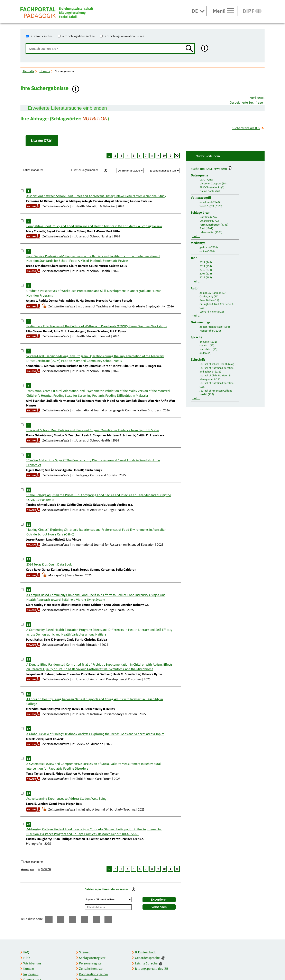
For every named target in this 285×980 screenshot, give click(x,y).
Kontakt (29, 969)
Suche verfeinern (208, 156)
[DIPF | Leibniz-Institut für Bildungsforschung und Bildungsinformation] (252, 11)
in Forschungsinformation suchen (124, 36)
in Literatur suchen (41, 36)
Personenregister (91, 963)
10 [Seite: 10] (164, 156)
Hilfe (27, 958)
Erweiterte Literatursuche (67, 108)
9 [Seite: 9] (158, 156)
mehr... (196, 236)
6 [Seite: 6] (140, 156)
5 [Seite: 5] (134, 156)
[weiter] (171, 156)
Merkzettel (257, 98)
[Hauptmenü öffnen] (223, 11)
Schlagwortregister (92, 958)
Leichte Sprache (149, 964)
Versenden (159, 907)
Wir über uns (32, 963)
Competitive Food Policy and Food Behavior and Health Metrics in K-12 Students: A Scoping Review (94, 226)
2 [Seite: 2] (115, 156)
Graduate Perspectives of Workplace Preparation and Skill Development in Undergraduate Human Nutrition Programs (94, 293)
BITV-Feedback (145, 952)
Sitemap (85, 952)
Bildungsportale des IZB (151, 969)
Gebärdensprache (150, 958)
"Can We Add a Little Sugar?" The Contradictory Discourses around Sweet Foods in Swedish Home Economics (93, 463)
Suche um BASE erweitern (211, 168)
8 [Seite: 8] (152, 156)
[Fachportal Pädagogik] (57, 13)
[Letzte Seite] (177, 156)
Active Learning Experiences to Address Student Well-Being (66, 799)
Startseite (28, 71)
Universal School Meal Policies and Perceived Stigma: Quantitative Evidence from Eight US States (93, 430)
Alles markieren (34, 170)
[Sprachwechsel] (198, 11)
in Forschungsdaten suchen (78, 36)
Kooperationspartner (94, 974)
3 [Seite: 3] (121, 156)
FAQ (26, 952)
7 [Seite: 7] (146, 156)
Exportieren (159, 900)
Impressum (31, 974)
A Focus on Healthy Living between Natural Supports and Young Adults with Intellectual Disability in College (95, 701)
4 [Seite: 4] (127, 156)
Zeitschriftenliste (91, 969)
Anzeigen (27, 869)
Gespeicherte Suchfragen (247, 102)
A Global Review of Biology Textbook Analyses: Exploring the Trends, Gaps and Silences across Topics (95, 734)
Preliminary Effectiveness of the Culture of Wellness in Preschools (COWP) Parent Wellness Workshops (96, 326)
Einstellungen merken (85, 170)
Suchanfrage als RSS (246, 128)
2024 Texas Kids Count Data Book (49, 564)
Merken (46, 869)
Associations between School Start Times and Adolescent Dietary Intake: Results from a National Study (96, 196)
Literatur (45, 71)
